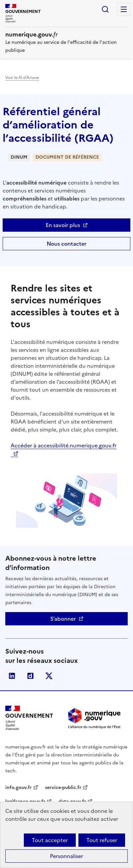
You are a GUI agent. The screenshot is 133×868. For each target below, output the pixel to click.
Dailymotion (30, 676)
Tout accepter (50, 840)
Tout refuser (102, 840)
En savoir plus (63, 225)
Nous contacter (66, 244)
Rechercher (105, 9)
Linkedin (12, 676)
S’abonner (63, 619)
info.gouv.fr (19, 788)
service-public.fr (63, 788)
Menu (124, 9)
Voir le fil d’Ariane (22, 78)
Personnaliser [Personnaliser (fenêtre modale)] (66, 856)
